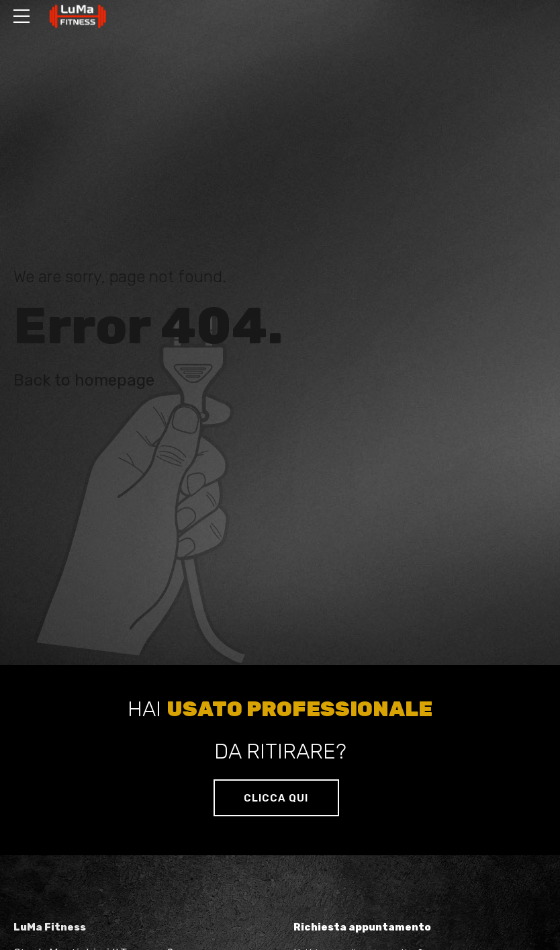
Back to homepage (84, 380)
